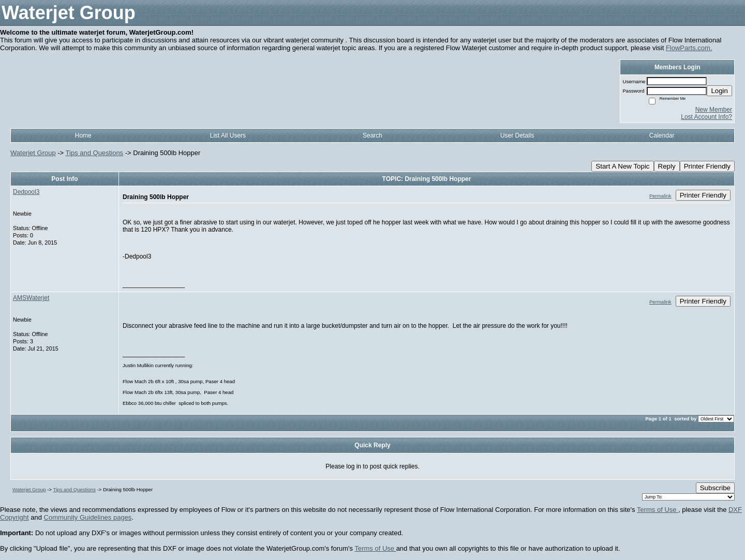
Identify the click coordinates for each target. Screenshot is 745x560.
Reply (667, 166)
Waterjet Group (33, 153)
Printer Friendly (707, 166)
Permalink (660, 196)
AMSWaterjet (31, 298)
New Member (714, 110)
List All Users (228, 135)
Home (83, 135)
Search (373, 135)
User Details (517, 135)
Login (719, 91)
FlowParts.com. (689, 48)
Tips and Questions (95, 153)
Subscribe (715, 488)
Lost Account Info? (706, 117)
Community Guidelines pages (88, 517)
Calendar (662, 135)
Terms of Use (658, 510)
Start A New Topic (622, 166)
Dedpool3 (26, 192)
